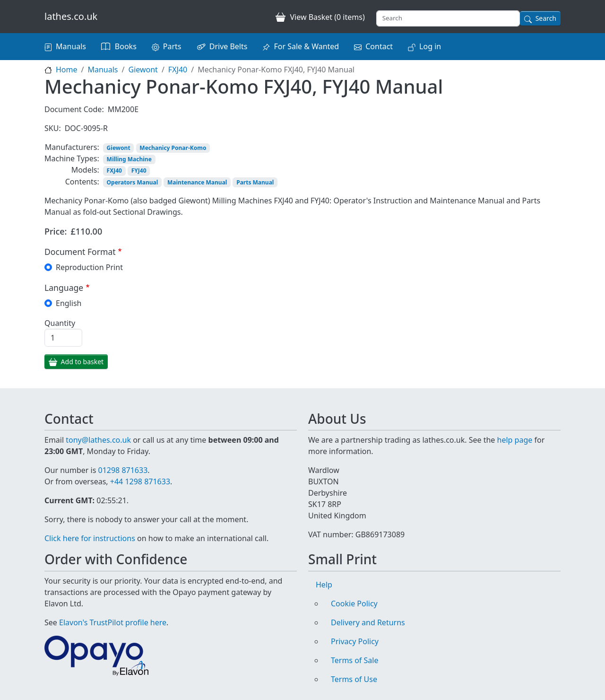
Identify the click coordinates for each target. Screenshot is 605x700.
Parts (172, 46)
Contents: (82, 182)
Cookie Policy (354, 604)
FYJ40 (139, 171)
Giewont (143, 70)
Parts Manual (255, 182)
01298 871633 (123, 470)
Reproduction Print (89, 267)
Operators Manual (133, 182)
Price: (56, 231)
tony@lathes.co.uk (98, 440)
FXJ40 (178, 70)
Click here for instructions (90, 538)
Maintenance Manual (197, 182)
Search (546, 18)
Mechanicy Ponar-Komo (173, 148)
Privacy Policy (355, 641)
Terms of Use (354, 679)
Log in (430, 46)
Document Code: (74, 109)
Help (324, 585)
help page (515, 440)
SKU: (53, 128)
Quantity (60, 323)
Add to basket (82, 362)
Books (126, 46)
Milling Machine (129, 159)
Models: (85, 170)
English (69, 303)
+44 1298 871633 (140, 481)
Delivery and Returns (368, 622)
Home (67, 70)
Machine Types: (72, 158)
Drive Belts (229, 46)
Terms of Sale (354, 660)
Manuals (71, 46)
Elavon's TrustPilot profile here (113, 622)
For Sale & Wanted (306, 46)
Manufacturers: (72, 147)
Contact (379, 46)
